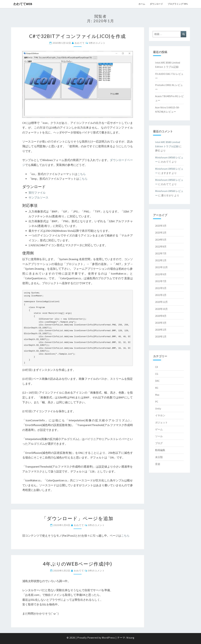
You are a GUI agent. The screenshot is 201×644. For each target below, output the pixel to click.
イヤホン (160, 415)
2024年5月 (161, 240)
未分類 (159, 457)
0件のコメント (97, 43)
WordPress (108, 638)
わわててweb (23, 4)
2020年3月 (161, 323)
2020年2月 (161, 330)
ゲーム (159, 429)
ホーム (142, 4)
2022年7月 (161, 253)
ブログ (159, 443)
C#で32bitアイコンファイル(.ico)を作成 (77, 36)
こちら (81, 174)
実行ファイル (37, 193)
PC (157, 402)
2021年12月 (161, 267)
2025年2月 (161, 233)
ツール (159, 436)
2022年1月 (161, 260)
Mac (157, 395)
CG (157, 374)
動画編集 (160, 450)
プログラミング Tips (178, 4)
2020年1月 (161, 337)
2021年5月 (161, 288)
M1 (157, 388)
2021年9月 (161, 274)
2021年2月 (161, 295)
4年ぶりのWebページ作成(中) (77, 564)
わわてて (80, 43)
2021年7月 (161, 281)
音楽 (158, 464)
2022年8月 (161, 246)
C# (156, 367)
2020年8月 (161, 316)
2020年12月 (161, 302)
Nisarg (130, 638)
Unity (158, 408)
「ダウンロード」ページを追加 (78, 518)
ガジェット (161, 422)
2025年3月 (161, 226)
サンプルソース (38, 197)
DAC (157, 381)
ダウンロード (156, 4)
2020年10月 (161, 309)
